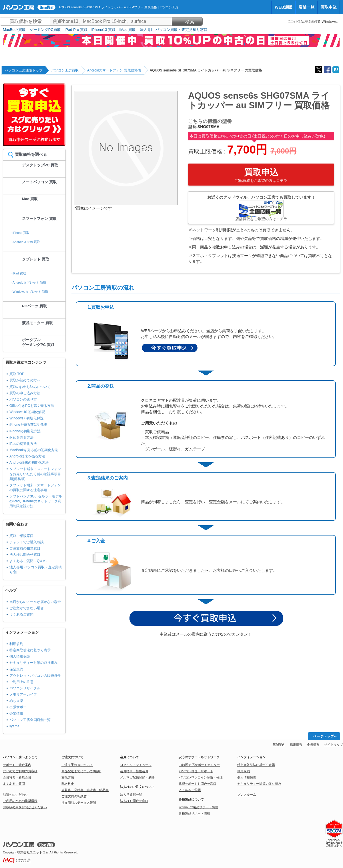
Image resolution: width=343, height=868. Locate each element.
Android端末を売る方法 (27, 456)
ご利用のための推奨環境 (20, 801)
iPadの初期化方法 (23, 444)
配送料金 (68, 784)
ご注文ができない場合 (27, 608)
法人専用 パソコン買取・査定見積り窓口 (174, 30)
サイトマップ (334, 744)
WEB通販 (283, 7)
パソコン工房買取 (65, 70)
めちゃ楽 (16, 701)
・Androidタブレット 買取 (28, 282)
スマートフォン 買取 (39, 219)
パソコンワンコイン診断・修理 (201, 777)
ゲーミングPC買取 (45, 30)
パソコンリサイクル (25, 688)
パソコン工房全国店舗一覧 (30, 720)
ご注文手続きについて (77, 765)
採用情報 (296, 744)
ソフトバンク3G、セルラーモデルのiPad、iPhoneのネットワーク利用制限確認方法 (36, 501)
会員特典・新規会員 (17, 777)
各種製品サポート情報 (194, 813)
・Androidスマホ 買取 (25, 242)
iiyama (14, 726)
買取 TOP (17, 374)
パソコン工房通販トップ (24, 70)
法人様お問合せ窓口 (25, 555)
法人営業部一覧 (131, 795)
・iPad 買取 (18, 273)
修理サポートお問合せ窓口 (198, 784)
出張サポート (20, 707)
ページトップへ (325, 736)
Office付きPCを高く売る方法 (32, 406)
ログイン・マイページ (136, 765)
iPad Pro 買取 (76, 30)
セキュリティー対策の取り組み (33, 663)
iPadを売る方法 (21, 437)
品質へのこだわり (15, 795)
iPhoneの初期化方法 (25, 431)
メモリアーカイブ (23, 694)
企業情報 (16, 714)
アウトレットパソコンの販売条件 (35, 676)
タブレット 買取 (36, 259)
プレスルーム (247, 795)
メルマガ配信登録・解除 (137, 777)
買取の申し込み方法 (25, 393)
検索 (187, 22)
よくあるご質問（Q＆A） (29, 561)
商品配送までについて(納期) (81, 771)
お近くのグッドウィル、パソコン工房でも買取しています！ (261, 208)
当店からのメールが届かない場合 (35, 602)
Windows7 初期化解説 (26, 418)
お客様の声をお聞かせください (25, 807)
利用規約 (16, 644)
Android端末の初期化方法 (29, 463)
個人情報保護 (20, 656)
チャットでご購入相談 (27, 542)
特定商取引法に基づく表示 (30, 650)
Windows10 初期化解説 (27, 412)
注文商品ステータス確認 (79, 803)
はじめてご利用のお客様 (20, 771)
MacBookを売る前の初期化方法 (34, 450)
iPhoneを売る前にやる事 (28, 425)
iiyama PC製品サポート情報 (198, 807)
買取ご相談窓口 (21, 536)
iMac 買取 (128, 30)
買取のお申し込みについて (30, 387)
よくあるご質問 (21, 614)
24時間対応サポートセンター (199, 765)
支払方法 (68, 777)
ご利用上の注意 (21, 682)
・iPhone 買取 (19, 233)
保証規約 (16, 669)
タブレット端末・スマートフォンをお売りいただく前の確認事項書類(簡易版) (35, 474)
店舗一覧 (306, 7)
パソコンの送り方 (23, 399)
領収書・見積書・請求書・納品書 (85, 790)
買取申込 (329, 7)
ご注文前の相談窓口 (25, 548)
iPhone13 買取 (104, 30)
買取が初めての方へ (25, 380)
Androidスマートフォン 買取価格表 (114, 70)
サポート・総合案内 (17, 765)
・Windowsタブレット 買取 (29, 292)
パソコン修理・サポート (196, 771)
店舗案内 (279, 744)
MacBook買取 (14, 30)
